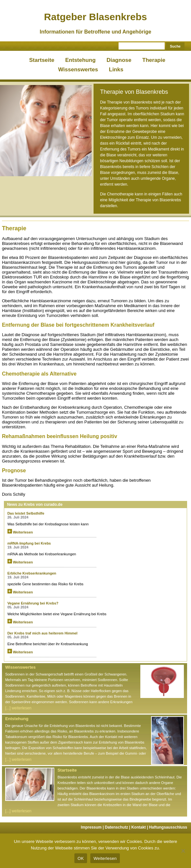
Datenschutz (118, 827)
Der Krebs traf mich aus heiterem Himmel (43, 633)
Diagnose (119, 60)
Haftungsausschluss (168, 827)
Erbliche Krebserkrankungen (33, 573)
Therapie (154, 60)
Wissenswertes (78, 70)
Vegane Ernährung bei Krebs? (33, 603)
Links (116, 70)
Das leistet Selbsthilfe (26, 513)
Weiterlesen (20, 532)
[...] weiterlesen (18, 708)
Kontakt (140, 827)
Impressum (93, 827)
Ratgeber (96, 17)
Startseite (42, 60)
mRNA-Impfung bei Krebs (29, 543)
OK (81, 858)
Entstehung (81, 60)
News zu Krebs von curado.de (35, 505)
